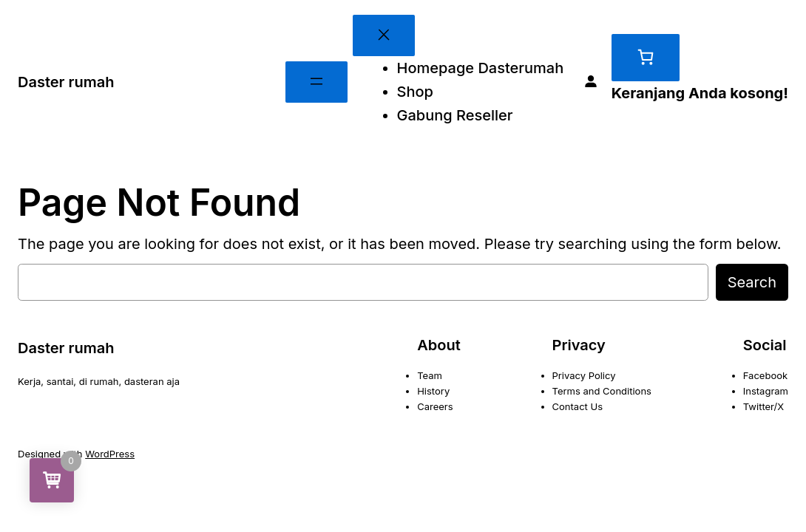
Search (752, 282)
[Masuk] (591, 82)
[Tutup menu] (384, 35)
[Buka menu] (316, 82)
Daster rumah (66, 82)
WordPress (110, 454)
